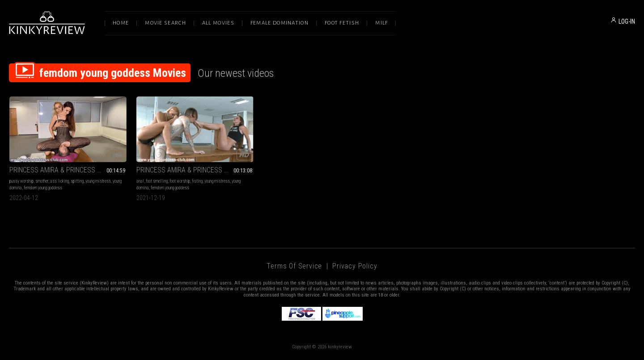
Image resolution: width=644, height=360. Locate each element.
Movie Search (165, 23)
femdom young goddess (43, 188)
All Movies (218, 23)
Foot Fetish (342, 23)
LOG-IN (627, 21)
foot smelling (157, 181)
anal (140, 181)
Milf (381, 23)
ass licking (59, 181)
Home (121, 23)
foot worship (180, 181)
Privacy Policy (355, 266)
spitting (77, 181)
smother (42, 181)
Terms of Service (294, 266)
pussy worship (21, 181)
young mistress (98, 181)
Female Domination (280, 23)
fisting (197, 181)
